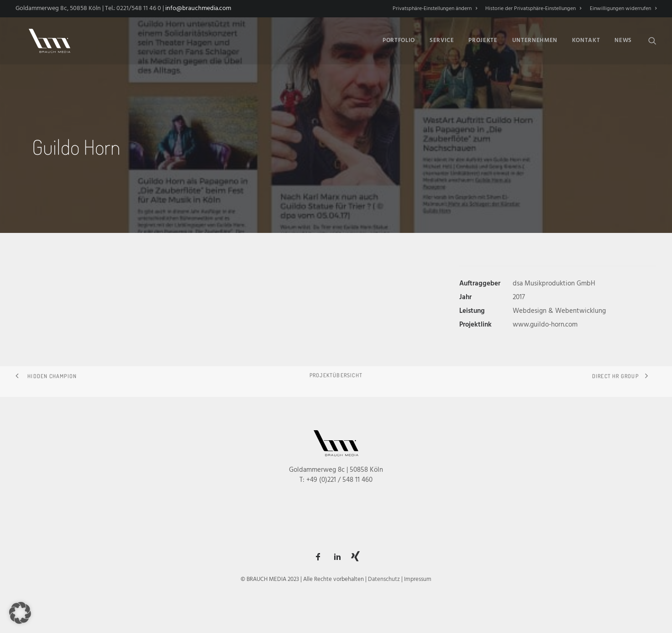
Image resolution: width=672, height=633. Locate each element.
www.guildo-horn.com (545, 325)
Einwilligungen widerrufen (623, 9)
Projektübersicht (336, 375)
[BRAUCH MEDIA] (43, 39)
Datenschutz (384, 579)
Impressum (418, 579)
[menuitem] (436, 9)
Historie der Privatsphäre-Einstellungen (533, 9)
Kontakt (586, 39)
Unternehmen (535, 39)
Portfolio (399, 39)
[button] (652, 39)
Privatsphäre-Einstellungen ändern (435, 9)
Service (442, 39)
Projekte (483, 39)
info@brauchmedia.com (198, 8)
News (623, 39)
